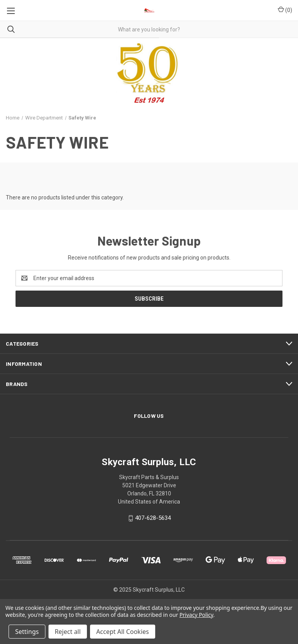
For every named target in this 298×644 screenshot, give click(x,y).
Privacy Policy (196, 615)
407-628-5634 (153, 518)
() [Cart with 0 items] (285, 10)
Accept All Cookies (123, 632)
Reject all (68, 632)
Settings (27, 632)
